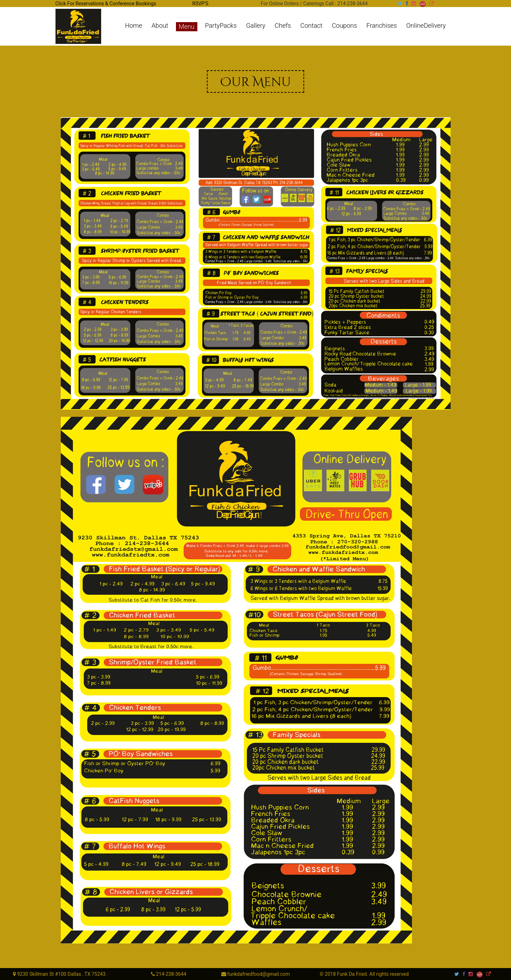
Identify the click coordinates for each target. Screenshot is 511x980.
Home (134, 26)
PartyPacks (221, 26)
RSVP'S (200, 4)
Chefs (283, 26)
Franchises (382, 26)
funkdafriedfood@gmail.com (258, 974)
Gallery (256, 26)
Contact (311, 26)
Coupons (344, 26)
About (160, 26)
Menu (187, 27)
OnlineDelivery (426, 26)
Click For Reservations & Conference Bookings (106, 4)
